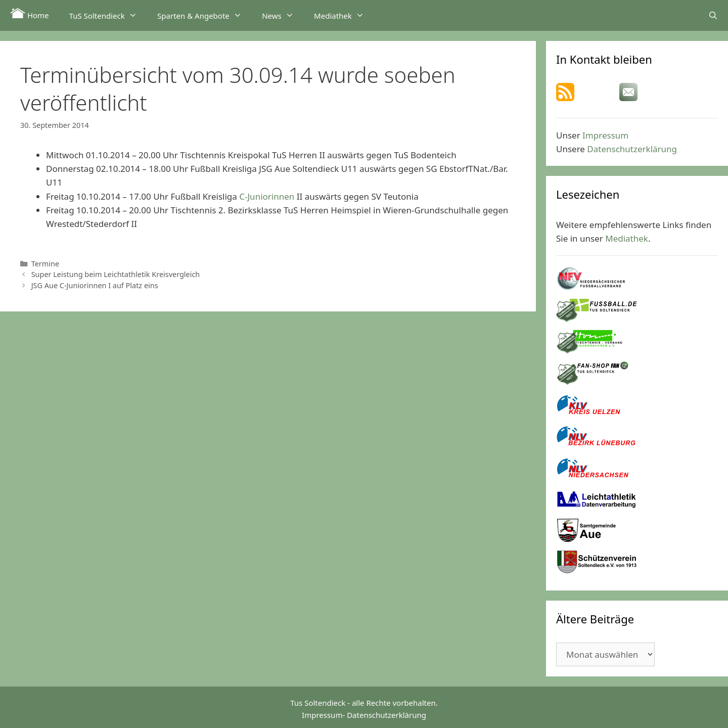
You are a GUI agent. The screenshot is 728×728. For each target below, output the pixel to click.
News (283, 15)
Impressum (605, 135)
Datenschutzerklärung (632, 149)
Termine (45, 264)
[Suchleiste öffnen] (713, 15)
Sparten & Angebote (204, 15)
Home (30, 14)
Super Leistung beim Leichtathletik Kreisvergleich (116, 274)
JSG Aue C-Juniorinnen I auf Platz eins (95, 285)
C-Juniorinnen (267, 196)
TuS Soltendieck (108, 15)
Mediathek (344, 15)
